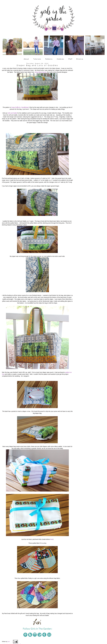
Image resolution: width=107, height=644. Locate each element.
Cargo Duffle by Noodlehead (20, 104)
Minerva (80, 57)
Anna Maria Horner (41, 70)
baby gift (12, 629)
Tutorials (37, 57)
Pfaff (70, 57)
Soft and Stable (12, 110)
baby (7, 629)
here (51, 528)
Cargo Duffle (18, 629)
